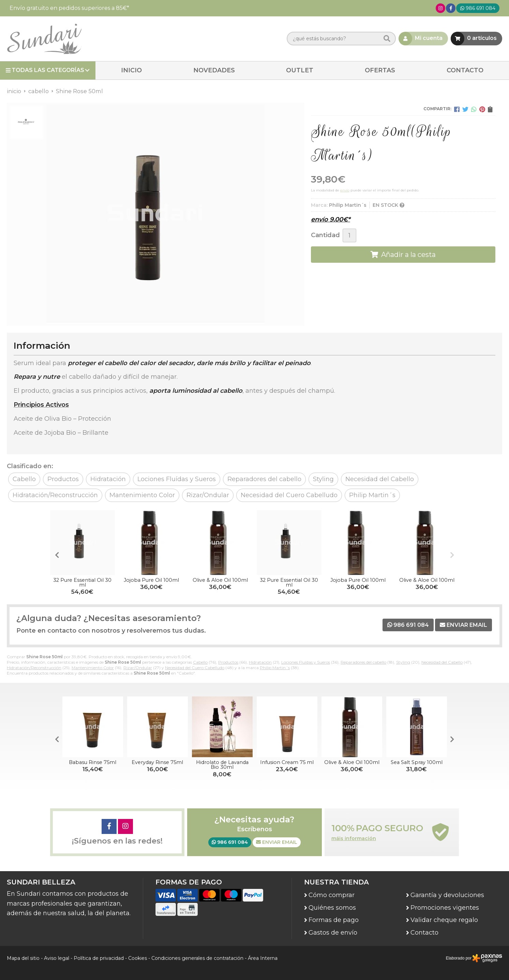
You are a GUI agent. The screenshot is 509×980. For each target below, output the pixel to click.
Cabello (200, 662)
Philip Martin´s (275, 668)
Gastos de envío (333, 933)
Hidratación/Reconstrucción (34, 668)
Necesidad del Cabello (442, 662)
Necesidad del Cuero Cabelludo (195, 668)
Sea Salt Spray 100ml (417, 762)
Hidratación (260, 662)
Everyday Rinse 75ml (157, 762)
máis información (354, 839)
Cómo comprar (332, 895)
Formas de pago (334, 920)
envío (345, 190)
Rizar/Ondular (138, 668)
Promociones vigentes (445, 908)
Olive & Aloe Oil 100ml (220, 580)
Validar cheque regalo (444, 920)
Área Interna (263, 958)
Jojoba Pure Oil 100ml (151, 580)
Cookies (138, 958)
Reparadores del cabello (363, 662)
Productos (228, 662)
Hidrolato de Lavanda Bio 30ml (222, 765)
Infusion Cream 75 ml (287, 762)
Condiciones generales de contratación (197, 958)
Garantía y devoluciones (447, 895)
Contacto (424, 933)
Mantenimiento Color (93, 668)
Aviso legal (57, 958)
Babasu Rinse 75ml (93, 762)
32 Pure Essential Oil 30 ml (82, 582)
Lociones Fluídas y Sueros (306, 662)
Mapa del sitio (23, 958)
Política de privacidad (99, 958)
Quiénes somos (332, 908)
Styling (403, 662)
